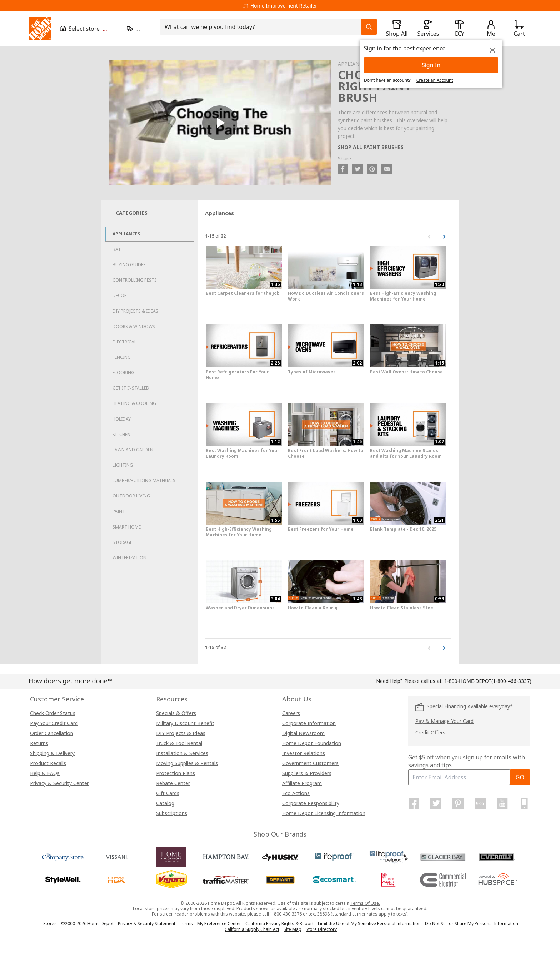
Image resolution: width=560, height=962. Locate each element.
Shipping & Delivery (52, 753)
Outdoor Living (131, 496)
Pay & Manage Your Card (444, 721)
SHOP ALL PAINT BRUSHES (371, 147)
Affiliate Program (302, 783)
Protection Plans (176, 773)
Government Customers (310, 763)
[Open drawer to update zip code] (139, 29)
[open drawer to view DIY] (460, 29)
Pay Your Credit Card (54, 723)
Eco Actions (296, 793)
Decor (120, 295)
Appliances (126, 234)
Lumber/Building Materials (144, 480)
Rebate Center (173, 783)
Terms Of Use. (365, 903)
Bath (118, 249)
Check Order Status (53, 713)
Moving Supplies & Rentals (187, 763)
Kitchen (121, 434)
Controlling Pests (135, 280)
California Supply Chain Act (252, 929)
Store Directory (321, 929)
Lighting (123, 465)
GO (520, 777)
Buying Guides (129, 265)
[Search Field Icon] (369, 27)
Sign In (431, 65)
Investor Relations (304, 753)
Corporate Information (309, 723)
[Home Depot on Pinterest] (458, 803)
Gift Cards (168, 793)
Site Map (292, 929)
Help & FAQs (45, 773)
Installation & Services (182, 753)
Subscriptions (172, 813)
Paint (119, 511)
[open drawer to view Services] (428, 29)
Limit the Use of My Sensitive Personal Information (369, 924)
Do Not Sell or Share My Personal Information (472, 924)
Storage (122, 542)
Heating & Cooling (134, 403)
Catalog (165, 803)
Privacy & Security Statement (147, 924)
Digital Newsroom (303, 733)
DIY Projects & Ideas (135, 311)
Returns (39, 743)
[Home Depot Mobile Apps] (524, 803)
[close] (492, 50)
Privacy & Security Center (59, 783)
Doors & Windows (134, 326)
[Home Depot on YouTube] (502, 803)
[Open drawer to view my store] (89, 29)
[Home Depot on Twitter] (436, 803)
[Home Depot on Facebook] (414, 803)
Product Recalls (48, 763)
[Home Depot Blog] (480, 803)
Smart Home (127, 527)
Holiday (122, 419)
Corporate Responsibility (311, 803)
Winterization (129, 558)
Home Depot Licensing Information (324, 813)
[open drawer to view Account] (491, 29)
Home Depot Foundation (312, 743)
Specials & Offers (176, 713)
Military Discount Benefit (185, 723)
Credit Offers (430, 732)
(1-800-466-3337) (488, 681)
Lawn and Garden (133, 450)
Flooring (123, 373)
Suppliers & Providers (307, 773)
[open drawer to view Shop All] (397, 29)
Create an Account (435, 80)
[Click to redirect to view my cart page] (519, 29)
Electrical (124, 342)
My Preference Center (219, 924)
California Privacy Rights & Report (279, 924)
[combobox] (263, 27)
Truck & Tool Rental (179, 743)
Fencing (122, 357)
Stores (50, 924)
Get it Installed (131, 388)
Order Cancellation (52, 733)
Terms (186, 924)
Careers (291, 713)
